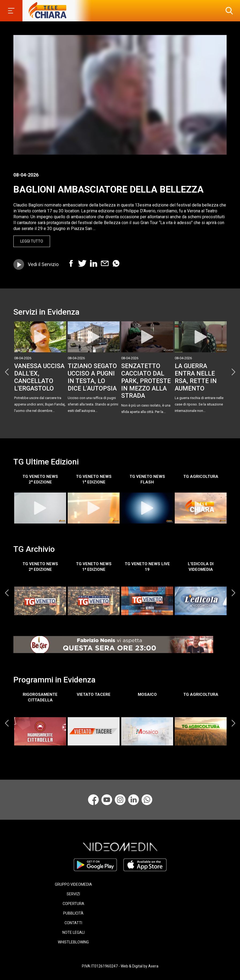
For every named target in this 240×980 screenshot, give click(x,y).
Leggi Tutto (32, 241)
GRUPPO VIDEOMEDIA (73, 884)
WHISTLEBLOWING (73, 942)
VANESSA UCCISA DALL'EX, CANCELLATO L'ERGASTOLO (39, 377)
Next (233, 372)
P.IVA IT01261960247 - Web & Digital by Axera (120, 966)
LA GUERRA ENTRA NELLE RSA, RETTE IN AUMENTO (196, 377)
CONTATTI (73, 923)
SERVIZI (73, 894)
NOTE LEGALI (73, 932)
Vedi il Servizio (43, 264)
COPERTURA (73, 904)
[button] (228, 11)
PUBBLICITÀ (73, 913)
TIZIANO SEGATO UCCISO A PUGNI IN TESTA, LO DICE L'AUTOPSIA (92, 377)
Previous (7, 372)
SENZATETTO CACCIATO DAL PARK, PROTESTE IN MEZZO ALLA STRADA (146, 381)
